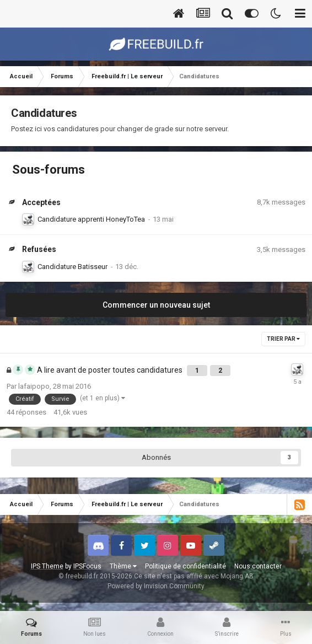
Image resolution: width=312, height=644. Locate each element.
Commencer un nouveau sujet (156, 305)
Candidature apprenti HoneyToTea (91, 219)
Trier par (283, 339)
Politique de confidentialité (185, 566)
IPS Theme (47, 566)
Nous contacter (258, 566)
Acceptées (41, 202)
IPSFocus (87, 566)
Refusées (39, 249)
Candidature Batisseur (72, 267)
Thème (123, 566)
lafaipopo (34, 386)
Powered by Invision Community (156, 586)
